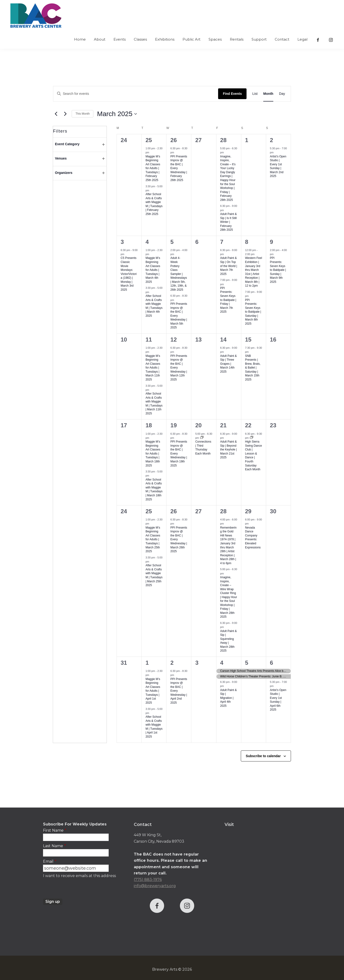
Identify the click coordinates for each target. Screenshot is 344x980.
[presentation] (79, 889)
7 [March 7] (222, 242)
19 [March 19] (174, 425)
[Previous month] (56, 114)
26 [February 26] (174, 140)
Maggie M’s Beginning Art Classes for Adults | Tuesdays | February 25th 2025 (153, 168)
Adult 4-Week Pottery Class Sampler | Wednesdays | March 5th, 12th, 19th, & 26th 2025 (179, 274)
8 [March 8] (247, 242)
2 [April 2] (172, 663)
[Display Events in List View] (255, 94)
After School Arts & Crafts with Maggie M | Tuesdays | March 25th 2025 (154, 575)
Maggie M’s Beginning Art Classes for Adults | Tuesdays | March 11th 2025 (153, 368)
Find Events (232, 94)
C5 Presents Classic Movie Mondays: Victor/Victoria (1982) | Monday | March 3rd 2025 (129, 274)
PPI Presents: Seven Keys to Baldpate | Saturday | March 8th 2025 (253, 312)
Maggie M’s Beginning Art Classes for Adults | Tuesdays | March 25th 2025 (153, 539)
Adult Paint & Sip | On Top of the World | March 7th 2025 (229, 266)
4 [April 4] (222, 663)
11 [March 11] (149, 340)
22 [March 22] (248, 425)
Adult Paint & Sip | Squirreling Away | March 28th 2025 (228, 641)
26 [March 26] (174, 511)
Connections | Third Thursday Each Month (203, 448)
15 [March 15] (248, 340)
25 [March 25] (149, 511)
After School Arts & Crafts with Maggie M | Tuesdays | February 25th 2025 (154, 204)
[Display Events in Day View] (282, 94)
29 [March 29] (248, 511)
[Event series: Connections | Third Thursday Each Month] (202, 438)
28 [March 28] (223, 511)
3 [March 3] (122, 242)
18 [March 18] (149, 425)
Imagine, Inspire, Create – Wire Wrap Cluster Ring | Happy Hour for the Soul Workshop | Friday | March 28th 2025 (229, 597)
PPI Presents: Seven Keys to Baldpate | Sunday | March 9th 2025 (278, 270)
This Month (83, 114)
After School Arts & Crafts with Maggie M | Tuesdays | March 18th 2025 (154, 490)
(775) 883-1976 (148, 880)
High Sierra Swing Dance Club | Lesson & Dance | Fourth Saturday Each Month (254, 455)
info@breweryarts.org (155, 886)
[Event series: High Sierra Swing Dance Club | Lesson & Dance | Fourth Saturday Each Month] (252, 438)
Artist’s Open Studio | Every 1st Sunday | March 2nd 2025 (278, 166)
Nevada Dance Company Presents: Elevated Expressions (253, 538)
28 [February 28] (223, 140)
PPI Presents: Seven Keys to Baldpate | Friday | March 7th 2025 (228, 300)
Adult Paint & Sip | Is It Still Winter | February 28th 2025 (228, 222)
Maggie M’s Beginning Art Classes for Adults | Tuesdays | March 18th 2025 (153, 453)
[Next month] (65, 114)
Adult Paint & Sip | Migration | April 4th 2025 (228, 698)
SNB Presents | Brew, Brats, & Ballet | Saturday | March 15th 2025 (253, 368)
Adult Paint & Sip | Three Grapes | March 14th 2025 (228, 364)
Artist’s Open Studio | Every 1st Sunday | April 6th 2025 (278, 700)
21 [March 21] (223, 425)
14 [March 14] (223, 340)
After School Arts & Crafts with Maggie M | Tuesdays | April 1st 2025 (154, 727)
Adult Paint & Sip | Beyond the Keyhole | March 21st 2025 (229, 450)
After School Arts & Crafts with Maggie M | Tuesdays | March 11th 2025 (154, 404)
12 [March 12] (174, 340)
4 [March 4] (147, 242)
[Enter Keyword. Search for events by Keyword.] (136, 94)
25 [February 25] (149, 140)
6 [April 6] (271, 663)
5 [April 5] (247, 663)
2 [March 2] (271, 140)
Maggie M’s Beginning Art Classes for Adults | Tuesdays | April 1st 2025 (153, 691)
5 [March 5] (172, 242)
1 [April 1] (147, 663)
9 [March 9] (271, 242)
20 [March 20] (198, 425)
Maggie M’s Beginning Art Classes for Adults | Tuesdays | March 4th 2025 (153, 270)
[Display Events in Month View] (268, 94)
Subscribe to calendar (263, 756)
